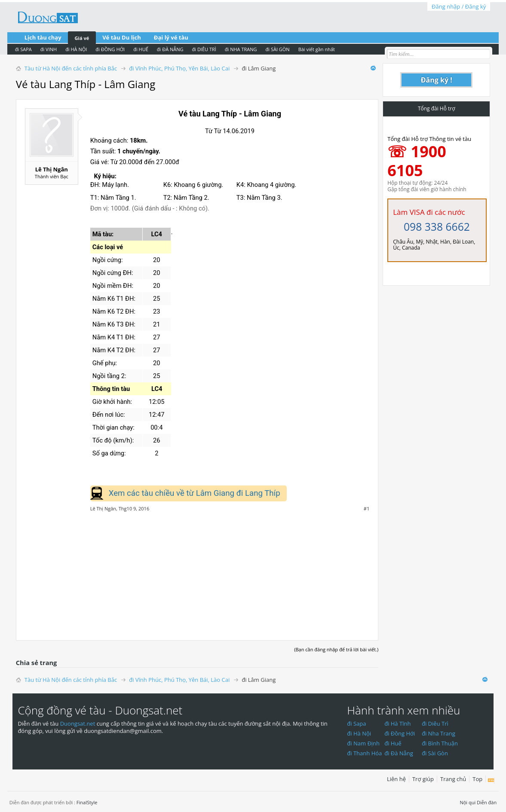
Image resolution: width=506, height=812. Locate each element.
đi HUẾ (141, 49)
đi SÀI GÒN (278, 49)
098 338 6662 (437, 227)
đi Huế (393, 743)
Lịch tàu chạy (43, 37)
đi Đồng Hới (400, 733)
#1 (366, 509)
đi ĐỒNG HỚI (110, 49)
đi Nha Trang (439, 733)
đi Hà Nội (359, 733)
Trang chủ (453, 779)
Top (477, 779)
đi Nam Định (363, 743)
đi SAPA (23, 49)
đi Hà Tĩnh (397, 723)
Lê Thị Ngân (52, 169)
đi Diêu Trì (435, 723)
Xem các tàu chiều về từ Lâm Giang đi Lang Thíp (195, 493)
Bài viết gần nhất (317, 49)
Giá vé (82, 38)
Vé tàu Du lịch (122, 37)
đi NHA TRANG (241, 49)
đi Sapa (356, 723)
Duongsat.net (78, 723)
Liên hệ (396, 779)
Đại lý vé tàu (171, 37)
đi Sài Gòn (435, 753)
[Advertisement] (197, 571)
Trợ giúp (423, 779)
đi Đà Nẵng (399, 753)
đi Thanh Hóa (364, 753)
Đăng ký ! (437, 80)
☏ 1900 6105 (417, 161)
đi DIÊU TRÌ (204, 49)
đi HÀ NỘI (76, 49)
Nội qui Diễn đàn (478, 802)
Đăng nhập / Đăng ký (459, 6)
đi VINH (49, 49)
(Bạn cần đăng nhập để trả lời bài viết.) (336, 649)
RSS (491, 781)
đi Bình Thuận (440, 743)
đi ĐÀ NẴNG (170, 49)
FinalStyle (87, 802)
